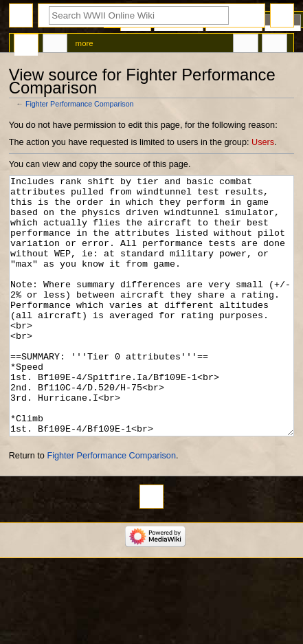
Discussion (55, 45)
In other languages (245, 45)
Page (26, 45)
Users (263, 142)
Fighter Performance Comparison (80, 104)
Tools (274, 45)
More (85, 43)
